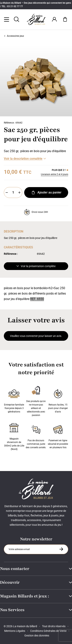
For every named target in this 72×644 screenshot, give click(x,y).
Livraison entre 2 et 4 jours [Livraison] (55, 174)
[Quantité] (13, 193)
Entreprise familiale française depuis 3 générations (14, 400)
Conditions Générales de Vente (48, 631)
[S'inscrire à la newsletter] (61, 549)
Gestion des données (37, 635)
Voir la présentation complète (36, 266)
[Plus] (19, 193)
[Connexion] (54, 19)
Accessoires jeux (14, 36)
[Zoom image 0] (36, 80)
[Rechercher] (17, 19)
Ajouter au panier (46, 193)
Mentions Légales (15, 631)
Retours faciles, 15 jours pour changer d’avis (58, 400)
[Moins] (7, 193)
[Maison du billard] (36, 19)
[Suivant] (69, 80)
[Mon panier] (65, 19)
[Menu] (7, 19)
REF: (34, 299)
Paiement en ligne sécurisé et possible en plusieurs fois (58, 436)
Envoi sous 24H (36, 212)
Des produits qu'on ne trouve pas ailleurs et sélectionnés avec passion (36, 400)
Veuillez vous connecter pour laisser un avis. (36, 336)
